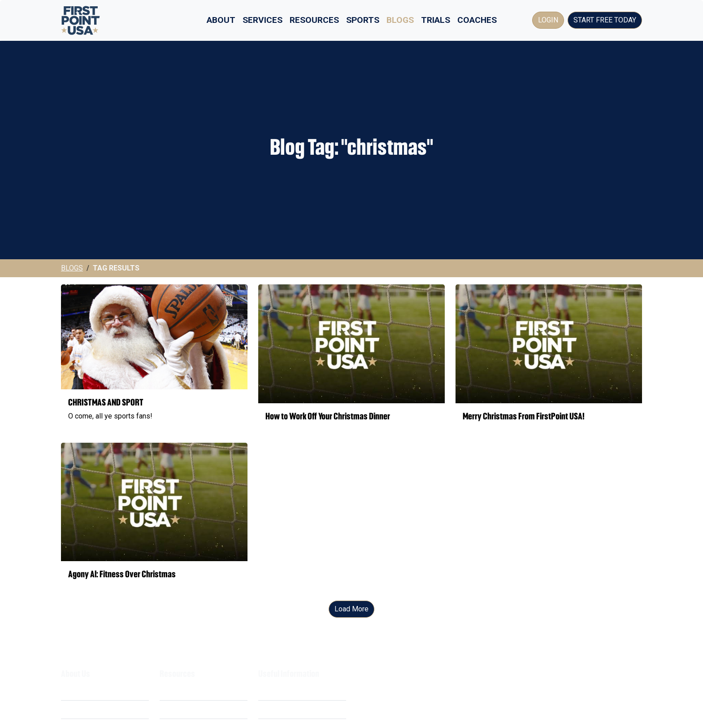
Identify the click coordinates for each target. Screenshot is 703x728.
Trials (436, 20)
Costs (70, 709)
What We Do (80, 691)
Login (548, 20)
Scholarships (180, 691)
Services (263, 20)
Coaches (477, 20)
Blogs (400, 20)
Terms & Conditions (289, 691)
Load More (351, 609)
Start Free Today (605, 20)
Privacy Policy (281, 709)
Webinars (174, 709)
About (221, 20)
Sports (363, 20)
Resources (314, 20)
